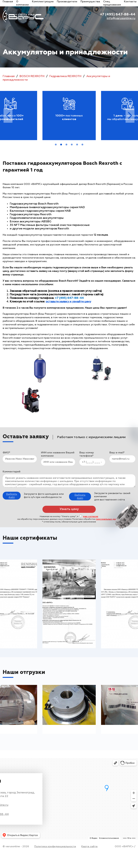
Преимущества (90, 2)
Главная (8, 2)
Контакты (130, 2)
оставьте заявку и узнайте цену (68, 302)
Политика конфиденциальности (55, 847)
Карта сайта (89, 847)
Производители (67, 2)
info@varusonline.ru (121, 18)
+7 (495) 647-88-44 (118, 14)
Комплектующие (43, 2)
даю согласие (91, 517)
